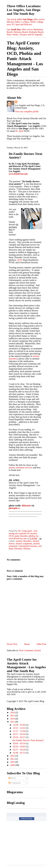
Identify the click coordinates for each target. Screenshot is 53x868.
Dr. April (19, 131)
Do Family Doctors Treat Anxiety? (28, 740)
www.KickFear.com (18, 174)
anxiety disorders (24, 541)
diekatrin (26, 506)
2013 (13, 722)
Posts (12, 778)
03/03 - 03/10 (19, 743)
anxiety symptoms (24, 544)
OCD (19, 260)
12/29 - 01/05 (19, 725)
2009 (13, 765)
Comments (15, 783)
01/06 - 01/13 (19, 753)
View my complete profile (27, 111)
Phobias (27, 549)
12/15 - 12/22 (19, 728)
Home (27, 644)
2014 (13, 719)
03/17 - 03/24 (19, 734)
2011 (13, 759)
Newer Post (12, 644)
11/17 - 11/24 (19, 731)
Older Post (41, 644)
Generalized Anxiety (28, 546)
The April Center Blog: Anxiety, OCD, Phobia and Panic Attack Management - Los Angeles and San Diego (25, 59)
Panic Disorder (15, 549)
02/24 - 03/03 (19, 747)
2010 (13, 762)
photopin (13, 508)
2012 (13, 756)
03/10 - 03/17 (19, 737)
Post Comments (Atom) (30, 650)
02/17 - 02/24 (19, 750)
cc (19, 508)
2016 (13, 712)
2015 (13, 716)
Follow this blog (27, 818)
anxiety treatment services (21, 468)
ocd (40, 546)
